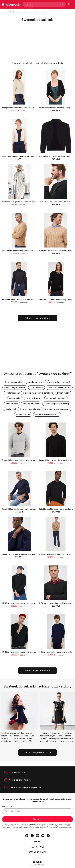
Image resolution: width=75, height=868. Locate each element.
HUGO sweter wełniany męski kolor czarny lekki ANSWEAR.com (27, 603)
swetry (15, 382)
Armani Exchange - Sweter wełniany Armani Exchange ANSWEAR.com (29, 299)
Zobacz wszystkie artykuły (37, 752)
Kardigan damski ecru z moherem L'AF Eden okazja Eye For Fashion (28, 108)
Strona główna (7, 12)
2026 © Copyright (38, 865)
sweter (59, 382)
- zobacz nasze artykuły (37, 686)
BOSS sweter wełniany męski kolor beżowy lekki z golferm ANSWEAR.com (31, 251)
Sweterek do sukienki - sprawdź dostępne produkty (38, 63)
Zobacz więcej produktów (37, 318)
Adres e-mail (7, 806)
